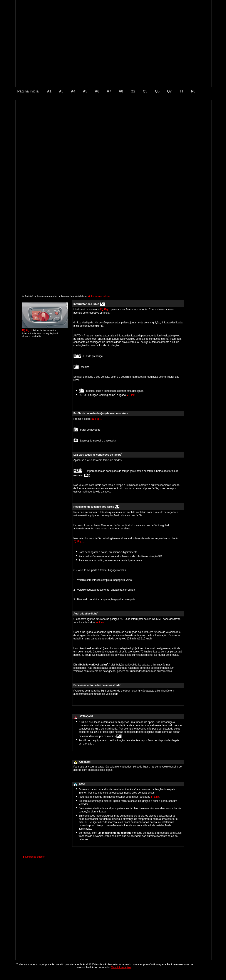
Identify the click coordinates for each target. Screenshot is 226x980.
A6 (97, 91)
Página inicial (28, 91)
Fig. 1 (29, 330)
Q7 (169, 91)
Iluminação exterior (99, 296)
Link (131, 395)
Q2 (133, 91)
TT (181, 91)
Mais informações (121, 967)
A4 (73, 91)
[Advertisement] (83, 118)
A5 (85, 91)
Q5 (157, 91)
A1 (49, 91)
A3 (61, 91)
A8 (121, 91)
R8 (193, 91)
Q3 (145, 91)
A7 (109, 91)
